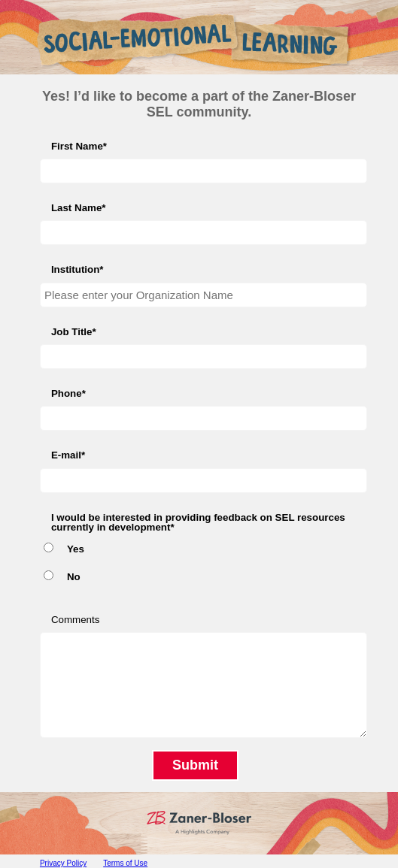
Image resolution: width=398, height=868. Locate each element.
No (74, 577)
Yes (76, 549)
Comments (75, 620)
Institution (75, 269)
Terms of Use (125, 863)
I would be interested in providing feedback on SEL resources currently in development (198, 523)
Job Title (72, 332)
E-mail (66, 455)
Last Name (76, 208)
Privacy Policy (63, 863)
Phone (67, 393)
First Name (77, 146)
